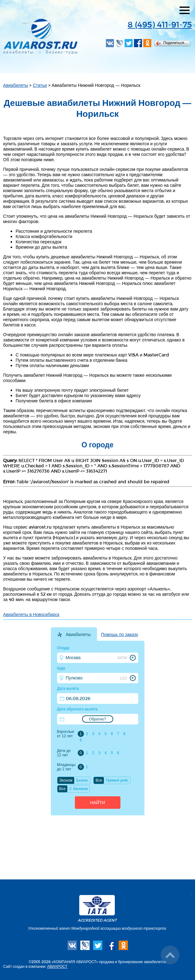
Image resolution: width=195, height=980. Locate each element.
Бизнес (82, 780)
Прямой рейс (117, 780)
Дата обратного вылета (77, 709)
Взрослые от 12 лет (66, 734)
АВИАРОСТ (57, 966)
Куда (61, 668)
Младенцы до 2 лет (66, 767)
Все (99, 780)
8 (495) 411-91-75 (160, 24)
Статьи (40, 85)
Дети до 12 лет (64, 753)
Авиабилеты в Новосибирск (31, 614)
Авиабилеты (16, 85)
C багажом (78, 789)
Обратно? (97, 719)
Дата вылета (68, 689)
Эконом (66, 780)
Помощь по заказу (120, 634)
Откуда (63, 648)
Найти (97, 803)
